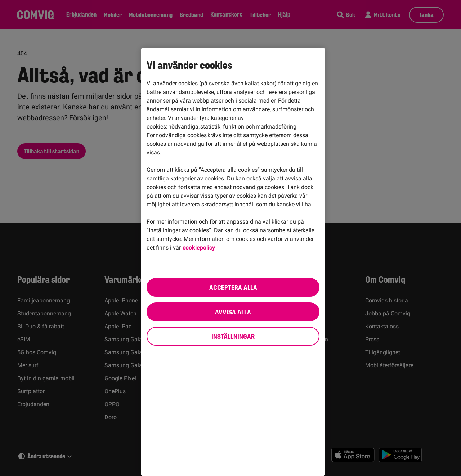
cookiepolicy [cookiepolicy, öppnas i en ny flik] (199, 248)
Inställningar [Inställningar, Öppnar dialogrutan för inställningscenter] (233, 336)
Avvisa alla (233, 312)
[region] (233, 262)
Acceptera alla (233, 287)
